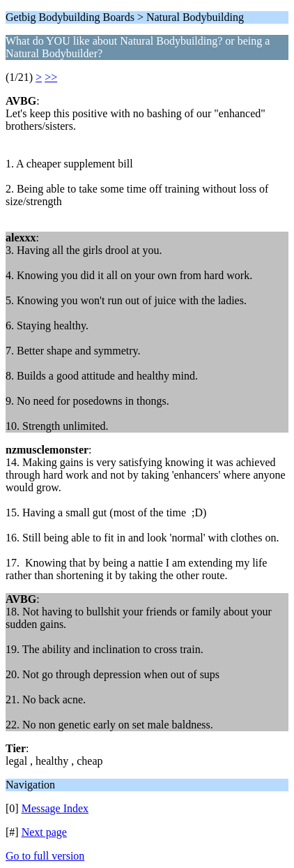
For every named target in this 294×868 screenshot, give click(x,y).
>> (51, 77)
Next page (44, 832)
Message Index (55, 808)
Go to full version (45, 856)
